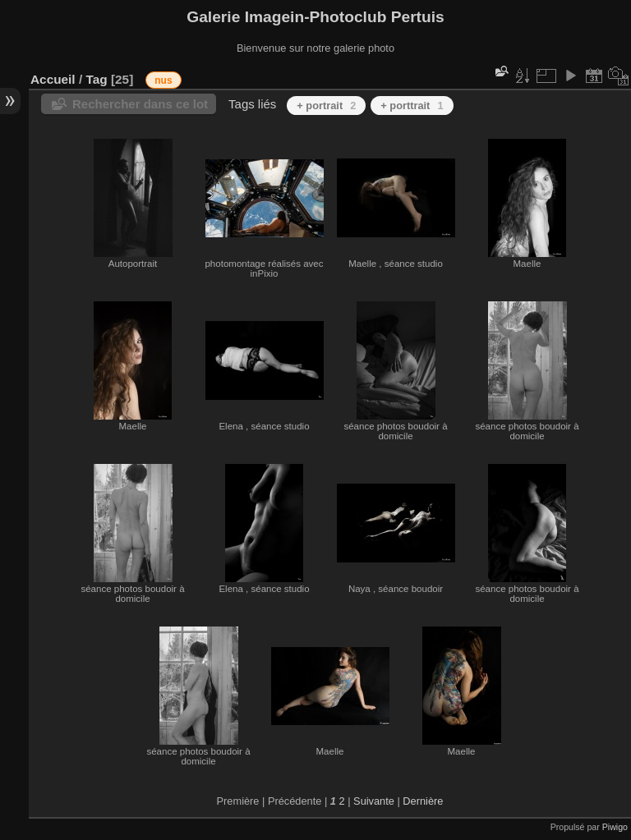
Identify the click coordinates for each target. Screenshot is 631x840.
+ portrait (326, 106)
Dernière (423, 801)
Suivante (374, 801)
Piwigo (615, 827)
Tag (96, 79)
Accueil (53, 79)
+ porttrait (412, 106)
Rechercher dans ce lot (140, 104)
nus (163, 80)
